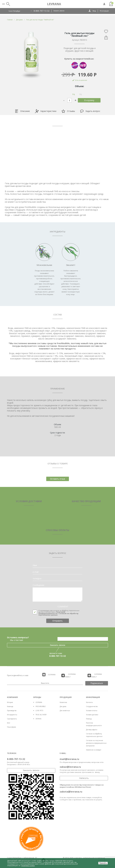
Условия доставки (92, 715)
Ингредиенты (12, 715)
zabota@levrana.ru (71, 792)
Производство (12, 711)
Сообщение (38, 585)
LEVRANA (39, 702)
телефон (37, 579)
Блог (9, 723)
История (10, 702)
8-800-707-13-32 (42, 11)
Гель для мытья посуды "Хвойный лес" (40, 20)
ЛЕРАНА (38, 719)
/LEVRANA (49, 675)
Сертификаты (12, 719)
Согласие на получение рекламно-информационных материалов (96, 743)
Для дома (63, 706)
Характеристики (46, 111)
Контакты (89, 702)
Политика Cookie (28, 865)
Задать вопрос (90, 111)
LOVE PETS (39, 711)
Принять (103, 863)
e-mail (36, 572)
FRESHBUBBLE (41, 706)
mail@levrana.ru (69, 759)
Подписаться (97, 683)
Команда (10, 706)
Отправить (57, 621)
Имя (35, 565)
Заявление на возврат (94, 750)
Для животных (65, 711)
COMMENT (63, 607)
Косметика (63, 702)
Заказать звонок (59, 11)
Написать (84, 778)
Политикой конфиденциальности (52, 613)
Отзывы (68, 111)
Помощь (89, 719)
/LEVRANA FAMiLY (68, 675)
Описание (22, 111)
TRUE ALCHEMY (41, 715)
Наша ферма (11, 727)
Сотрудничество (92, 706)
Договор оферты (92, 730)
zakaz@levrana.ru (70, 767)
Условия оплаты (92, 711)
